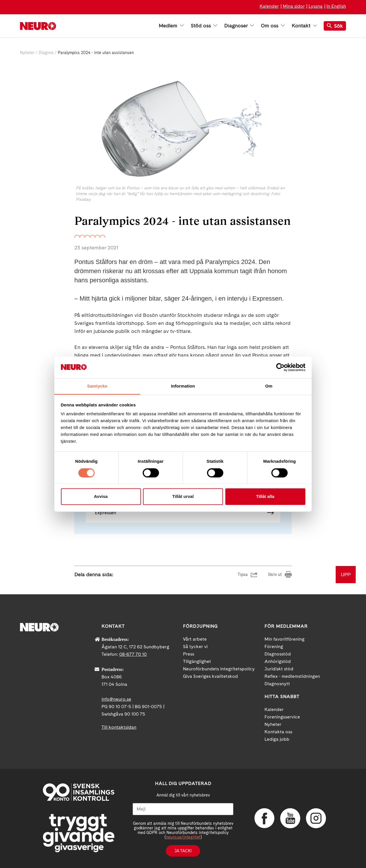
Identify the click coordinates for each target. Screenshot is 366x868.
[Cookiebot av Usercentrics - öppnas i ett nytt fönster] (280, 367)
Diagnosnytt (277, 684)
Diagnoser (239, 26)
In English (336, 6)
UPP (346, 574)
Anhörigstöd (278, 661)
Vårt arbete (195, 639)
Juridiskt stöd (279, 669)
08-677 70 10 (133, 654)
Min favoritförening (285, 639)
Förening (274, 646)
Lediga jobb (277, 739)
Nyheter (27, 53)
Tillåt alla (265, 497)
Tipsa (243, 575)
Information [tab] (183, 386)
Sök (335, 26)
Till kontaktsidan (119, 727)
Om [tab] (269, 386)
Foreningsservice (282, 717)
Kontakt (304, 26)
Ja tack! (183, 851)
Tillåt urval (183, 497)
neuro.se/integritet (183, 837)
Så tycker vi (195, 646)
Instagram (316, 818)
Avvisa (101, 497)
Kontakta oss (278, 732)
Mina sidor (294, 6)
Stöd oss (204, 26)
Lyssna (316, 6)
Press (189, 654)
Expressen (106, 513)
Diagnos (46, 53)
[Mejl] (183, 809)
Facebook (264, 818)
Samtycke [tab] (97, 386)
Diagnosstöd (278, 654)
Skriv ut (275, 575)
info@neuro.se (116, 699)
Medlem (171, 26)
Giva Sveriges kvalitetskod (210, 676)
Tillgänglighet (197, 661)
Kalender (269, 6)
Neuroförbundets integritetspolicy (219, 669)
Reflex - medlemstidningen (292, 676)
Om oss (273, 26)
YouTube (290, 818)
